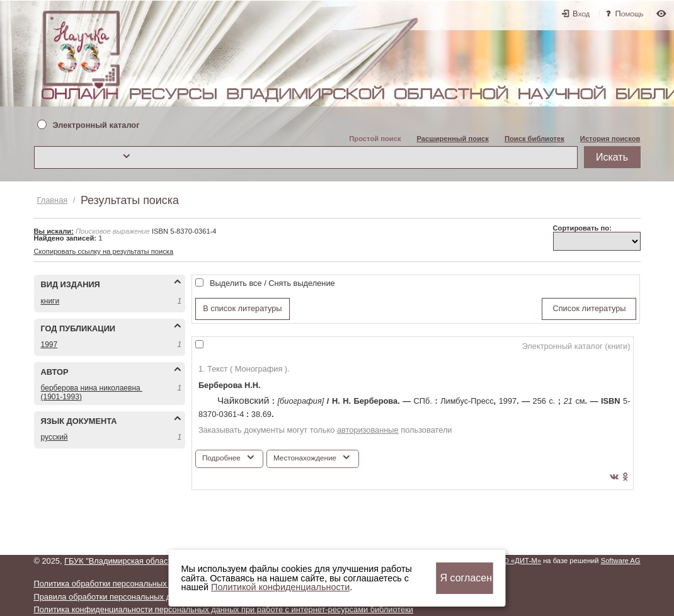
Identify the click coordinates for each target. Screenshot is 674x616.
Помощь (630, 14)
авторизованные (368, 430)
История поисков (610, 139)
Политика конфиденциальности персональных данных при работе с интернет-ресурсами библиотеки (224, 609)
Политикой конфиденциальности (280, 587)
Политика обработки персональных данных (116, 584)
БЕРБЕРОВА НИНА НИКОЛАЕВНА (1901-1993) (92, 392)
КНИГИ (50, 301)
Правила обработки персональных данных (114, 597)
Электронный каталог (96, 126)
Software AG (621, 561)
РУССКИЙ (54, 437)
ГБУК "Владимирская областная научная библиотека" (165, 561)
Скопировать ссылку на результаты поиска (104, 251)
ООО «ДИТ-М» (517, 561)
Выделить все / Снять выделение (272, 283)
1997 (49, 345)
